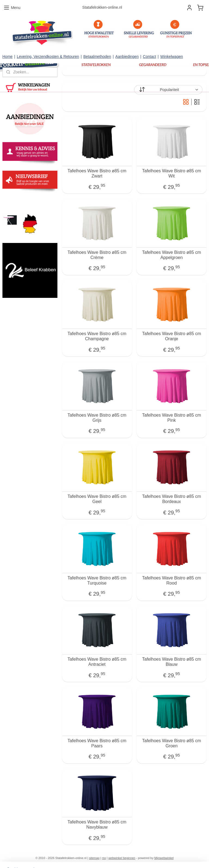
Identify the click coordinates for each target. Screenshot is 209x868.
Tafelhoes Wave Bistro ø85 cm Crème (97, 255)
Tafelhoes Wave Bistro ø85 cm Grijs (97, 418)
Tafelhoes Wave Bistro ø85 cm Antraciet (97, 662)
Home (7, 57)
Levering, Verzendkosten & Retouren (48, 57)
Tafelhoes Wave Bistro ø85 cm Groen (172, 743)
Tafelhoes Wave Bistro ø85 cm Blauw (172, 662)
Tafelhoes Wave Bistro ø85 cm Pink (172, 418)
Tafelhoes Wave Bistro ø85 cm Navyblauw (97, 825)
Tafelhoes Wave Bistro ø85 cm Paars (97, 743)
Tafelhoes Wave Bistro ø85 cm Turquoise (97, 580)
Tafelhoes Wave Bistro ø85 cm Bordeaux (172, 499)
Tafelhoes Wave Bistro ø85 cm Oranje (172, 336)
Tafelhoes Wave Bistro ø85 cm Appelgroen (172, 255)
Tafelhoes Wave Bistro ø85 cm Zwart (97, 173)
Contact (149, 57)
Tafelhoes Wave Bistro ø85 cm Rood (172, 580)
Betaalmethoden (97, 57)
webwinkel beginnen (122, 858)
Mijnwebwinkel (164, 858)
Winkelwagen (172, 57)
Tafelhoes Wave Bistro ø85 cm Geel (97, 499)
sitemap (94, 858)
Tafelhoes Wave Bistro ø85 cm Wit (172, 173)
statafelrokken (17, 201)
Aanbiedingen (127, 57)
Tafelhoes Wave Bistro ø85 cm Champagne (97, 336)
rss (104, 858)
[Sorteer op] (169, 90)
